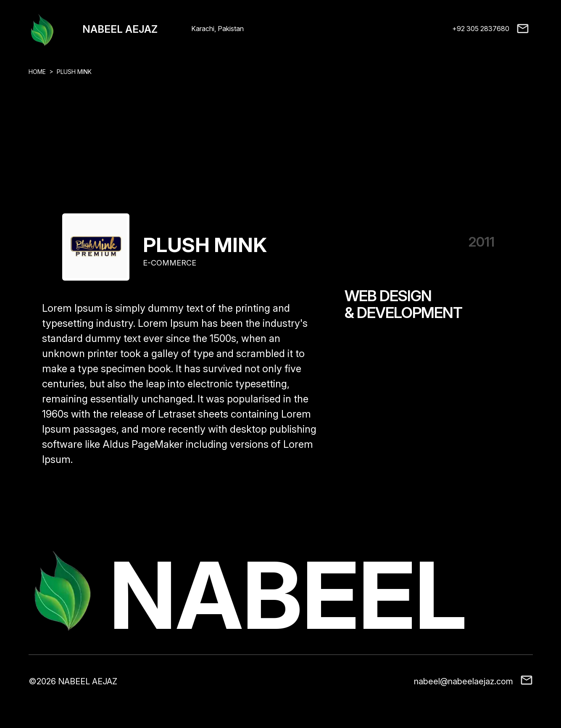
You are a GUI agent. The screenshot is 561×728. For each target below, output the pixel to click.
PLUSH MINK (74, 72)
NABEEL (288, 595)
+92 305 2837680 (481, 29)
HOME (37, 72)
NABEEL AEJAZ (120, 29)
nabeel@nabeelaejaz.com (464, 681)
